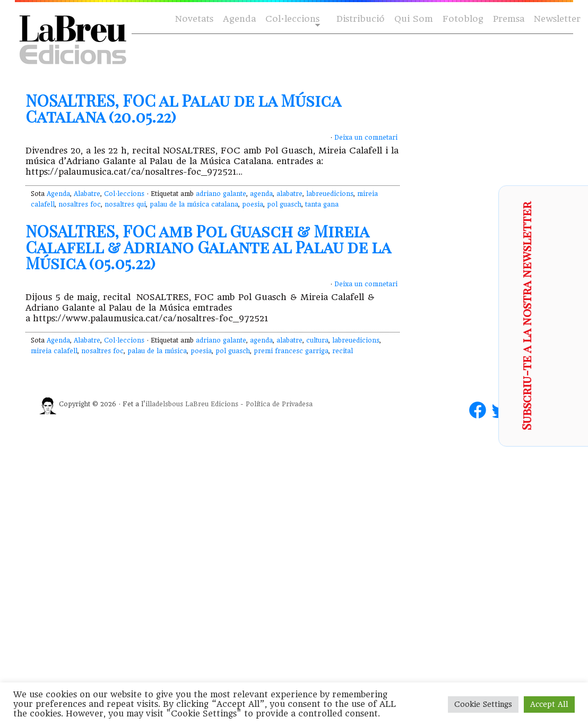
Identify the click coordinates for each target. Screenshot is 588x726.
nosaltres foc (80, 204)
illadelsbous (164, 404)
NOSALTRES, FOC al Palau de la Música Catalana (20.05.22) (183, 108)
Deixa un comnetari (366, 138)
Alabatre (87, 194)
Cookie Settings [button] (483, 704)
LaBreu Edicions (212, 404)
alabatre (289, 194)
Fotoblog (463, 19)
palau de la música (157, 351)
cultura (317, 340)
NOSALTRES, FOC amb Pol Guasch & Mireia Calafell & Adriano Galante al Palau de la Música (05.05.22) (208, 247)
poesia (253, 204)
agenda (261, 194)
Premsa (509, 19)
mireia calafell (54, 351)
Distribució (361, 19)
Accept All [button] (549, 704)
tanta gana (322, 204)
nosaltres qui (125, 204)
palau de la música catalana (194, 204)
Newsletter (557, 19)
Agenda (239, 19)
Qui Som (414, 19)
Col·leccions (292, 19)
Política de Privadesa (279, 404)
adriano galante (221, 194)
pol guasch (284, 204)
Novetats (194, 19)
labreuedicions (330, 194)
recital (343, 351)
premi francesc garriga (291, 351)
